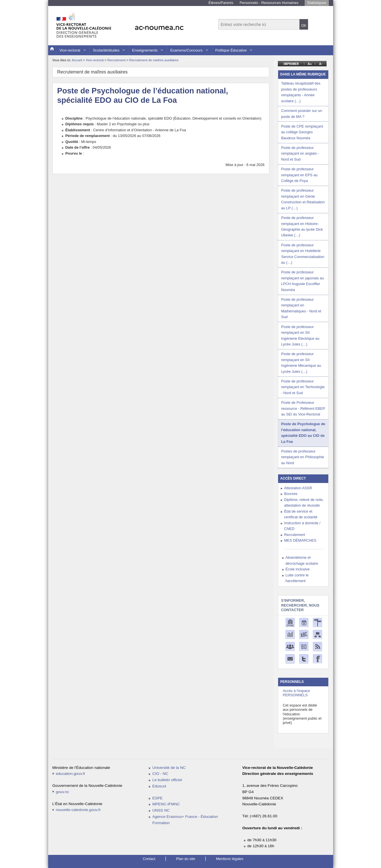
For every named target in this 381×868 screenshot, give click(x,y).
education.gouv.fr (71, 774)
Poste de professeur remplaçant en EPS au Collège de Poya (299, 175)
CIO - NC (160, 774)
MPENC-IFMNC (166, 804)
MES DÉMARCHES (300, 540)
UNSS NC (161, 810)
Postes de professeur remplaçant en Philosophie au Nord (302, 457)
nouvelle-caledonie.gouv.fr (78, 810)
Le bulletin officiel (167, 780)
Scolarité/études (106, 50)
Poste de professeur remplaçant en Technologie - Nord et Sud (303, 387)
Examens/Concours (186, 50)
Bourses (291, 494)
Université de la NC (169, 768)
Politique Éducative (231, 50)
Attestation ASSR (298, 488)
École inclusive (298, 569)
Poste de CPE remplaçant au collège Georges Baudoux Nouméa (302, 132)
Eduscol (159, 786)
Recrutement (117, 60)
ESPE (157, 798)
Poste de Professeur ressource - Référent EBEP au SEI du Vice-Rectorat (303, 408)
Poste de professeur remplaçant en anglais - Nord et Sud (300, 153)
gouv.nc (63, 792)
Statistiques (317, 3)
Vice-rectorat (70, 50)
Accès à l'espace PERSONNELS (296, 693)
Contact (149, 859)
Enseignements (145, 50)
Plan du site (186, 859)
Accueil (77, 60)
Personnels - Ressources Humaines (269, 3)
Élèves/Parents (221, 3)
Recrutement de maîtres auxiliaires (154, 60)
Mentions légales (230, 859)
